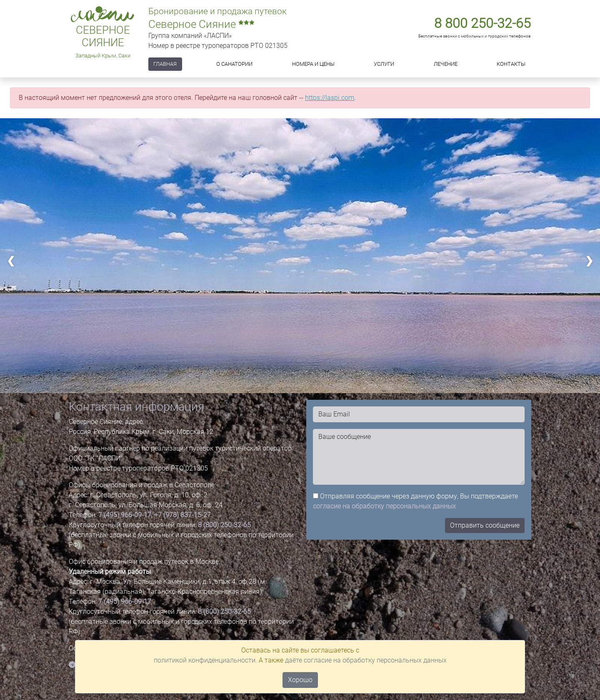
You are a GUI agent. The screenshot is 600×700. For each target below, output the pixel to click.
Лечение (446, 64)
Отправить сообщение (485, 525)
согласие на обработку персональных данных (384, 506)
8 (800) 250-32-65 (224, 525)
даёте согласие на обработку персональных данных (366, 660)
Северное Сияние (103, 36)
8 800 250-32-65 (482, 23)
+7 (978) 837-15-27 (182, 515)
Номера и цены (313, 64)
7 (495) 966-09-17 (125, 515)
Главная (165, 64)
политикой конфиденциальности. (205, 660)
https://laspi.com (330, 98)
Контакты (511, 64)
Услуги (384, 64)
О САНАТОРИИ (234, 64)
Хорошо (300, 680)
